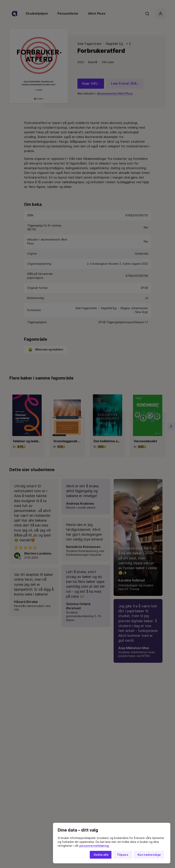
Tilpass (123, 855)
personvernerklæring (94, 846)
